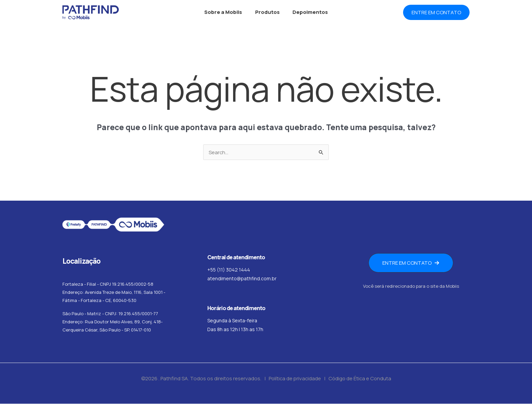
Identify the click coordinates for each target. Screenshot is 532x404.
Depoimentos (307, 12)
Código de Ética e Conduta (360, 379)
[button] (436, 12)
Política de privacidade (294, 379)
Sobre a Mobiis (226, 12)
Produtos (267, 12)
